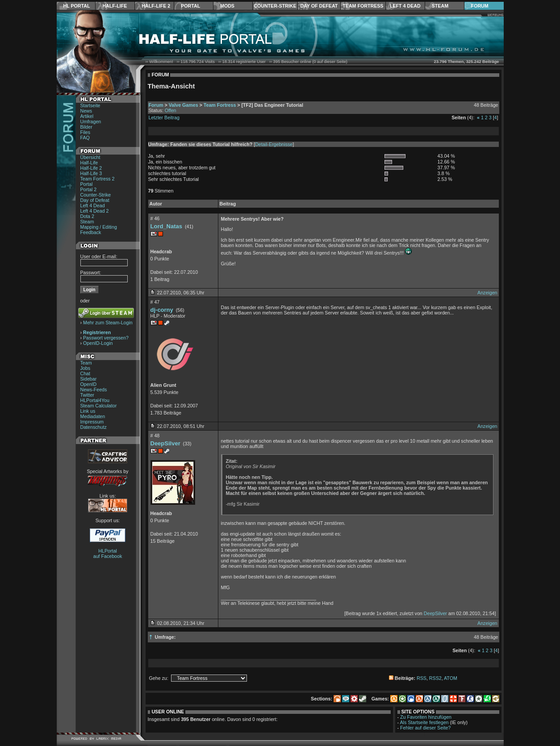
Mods (227, 6)
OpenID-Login (98, 343)
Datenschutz (94, 427)
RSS (422, 678)
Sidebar (89, 379)
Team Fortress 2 (98, 179)
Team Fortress (363, 6)
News (86, 111)
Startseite (90, 105)
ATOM (451, 678)
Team (86, 363)
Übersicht (90, 157)
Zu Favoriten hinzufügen (426, 717)
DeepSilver (165, 443)
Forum (480, 6)
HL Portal (77, 6)
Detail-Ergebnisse (274, 144)
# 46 (155, 218)
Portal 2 (89, 189)
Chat (86, 373)
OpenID (89, 384)
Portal (190, 6)
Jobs (86, 368)
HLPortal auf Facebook (108, 553)
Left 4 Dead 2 (95, 211)
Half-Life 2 (156, 6)
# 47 (155, 302)
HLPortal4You (95, 400)
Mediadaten (93, 416)
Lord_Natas (167, 226)
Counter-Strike (275, 6)
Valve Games (184, 105)
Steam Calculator (99, 406)
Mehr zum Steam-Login (108, 323)
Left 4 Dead (405, 6)
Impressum (92, 422)
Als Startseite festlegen (424, 722)
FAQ (85, 138)
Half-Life (115, 6)
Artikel (87, 116)
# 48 (155, 436)
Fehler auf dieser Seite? (425, 728)
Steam (440, 6)
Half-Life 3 (91, 173)
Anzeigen (487, 293)
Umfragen (91, 122)
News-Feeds (94, 390)
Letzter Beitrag (164, 117)
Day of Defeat (319, 6)
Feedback (91, 232)
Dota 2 (87, 216)
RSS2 (435, 678)
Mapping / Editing (99, 227)
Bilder (86, 127)
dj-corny (162, 310)
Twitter (87, 395)
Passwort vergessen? (106, 338)
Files (86, 132)
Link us (88, 411)
